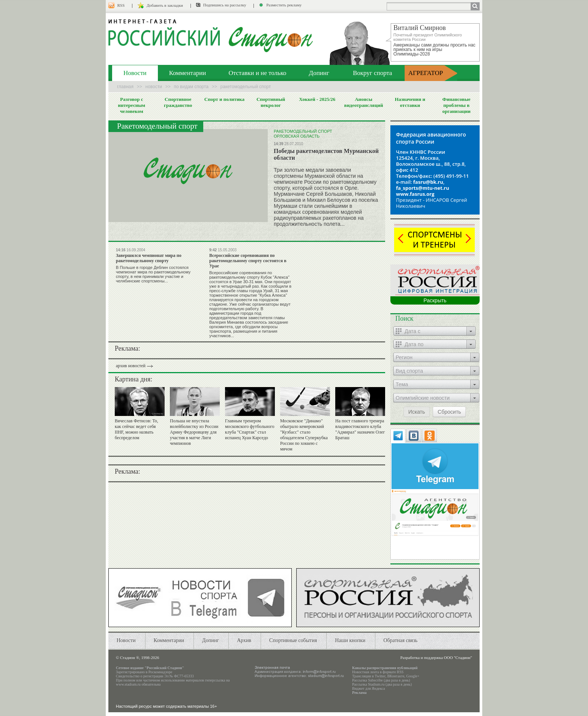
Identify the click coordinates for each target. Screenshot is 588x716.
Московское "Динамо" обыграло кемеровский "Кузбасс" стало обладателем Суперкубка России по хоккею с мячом (304, 435)
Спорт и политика (224, 99)
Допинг (319, 73)
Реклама (359, 693)
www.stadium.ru (128, 684)
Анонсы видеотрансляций (364, 102)
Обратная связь (401, 640)
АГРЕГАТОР (426, 73)
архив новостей (131, 366)
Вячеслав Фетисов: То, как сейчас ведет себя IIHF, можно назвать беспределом (136, 429)
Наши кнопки (350, 640)
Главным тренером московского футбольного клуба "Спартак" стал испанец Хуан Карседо (250, 429)
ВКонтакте (396, 676)
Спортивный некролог (271, 102)
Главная (125, 87)
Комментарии (188, 73)
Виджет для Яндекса (369, 688)
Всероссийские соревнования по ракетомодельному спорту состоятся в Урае (248, 261)
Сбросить (449, 412)
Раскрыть (435, 300)
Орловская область (297, 136)
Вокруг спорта (373, 73)
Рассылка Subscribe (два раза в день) (381, 680)
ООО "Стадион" (458, 657)
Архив (244, 640)
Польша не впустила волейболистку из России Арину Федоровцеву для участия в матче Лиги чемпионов (194, 432)
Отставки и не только (257, 73)
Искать (417, 412)
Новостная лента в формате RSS (378, 672)
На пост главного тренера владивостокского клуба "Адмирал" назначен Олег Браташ (360, 429)
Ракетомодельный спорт (303, 131)
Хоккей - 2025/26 (317, 99)
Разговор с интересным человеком (132, 105)
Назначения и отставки (410, 102)
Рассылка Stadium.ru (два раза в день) (382, 684)
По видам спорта (191, 87)
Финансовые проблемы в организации (456, 105)
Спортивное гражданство (178, 102)
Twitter (380, 676)
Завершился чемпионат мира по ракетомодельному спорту (149, 258)
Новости (135, 73)
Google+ (413, 676)
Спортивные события (293, 640)
